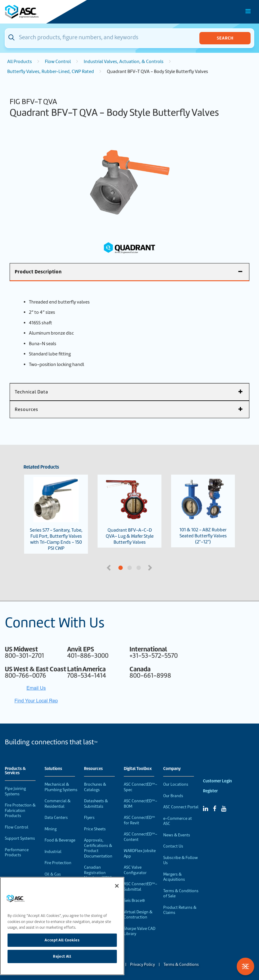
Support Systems (20, 838)
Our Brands (173, 796)
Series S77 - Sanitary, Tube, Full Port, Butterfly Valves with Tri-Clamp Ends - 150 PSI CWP (56, 514)
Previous (109, 567)
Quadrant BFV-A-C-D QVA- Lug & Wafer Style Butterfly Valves (129, 511)
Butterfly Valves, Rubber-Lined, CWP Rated (51, 72)
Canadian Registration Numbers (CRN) (98, 873)
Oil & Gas (53, 874)
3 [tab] (161, 568)
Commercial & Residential (58, 804)
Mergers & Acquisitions (174, 877)
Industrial (53, 852)
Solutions (53, 769)
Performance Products (17, 853)
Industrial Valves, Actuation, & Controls (124, 62)
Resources (93, 769)
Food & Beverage (60, 840)
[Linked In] (206, 809)
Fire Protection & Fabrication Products (20, 810)
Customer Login (217, 781)
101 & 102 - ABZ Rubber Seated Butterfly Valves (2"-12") (203, 511)
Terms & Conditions (181, 964)
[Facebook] (215, 809)
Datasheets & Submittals (96, 804)
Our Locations (176, 784)
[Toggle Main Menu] (248, 11)
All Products (20, 62)
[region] (62, 926)
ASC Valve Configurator (135, 870)
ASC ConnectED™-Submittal (140, 887)
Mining (51, 829)
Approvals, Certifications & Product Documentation (98, 848)
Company (172, 769)
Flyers (89, 818)
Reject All (62, 956)
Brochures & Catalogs (95, 787)
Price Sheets (95, 829)
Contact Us (173, 846)
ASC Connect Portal (181, 807)
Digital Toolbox (138, 769)
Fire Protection (58, 863)
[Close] (117, 886)
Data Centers (56, 818)
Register (210, 791)
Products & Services (15, 771)
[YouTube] (224, 809)
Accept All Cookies (62, 940)
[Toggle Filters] (245, 966)
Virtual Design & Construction (138, 915)
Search (225, 38)
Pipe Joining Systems (15, 791)
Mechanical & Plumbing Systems (61, 787)
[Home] (39, 12)
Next (151, 567)
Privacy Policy (142, 964)
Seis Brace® (134, 900)
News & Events (177, 835)
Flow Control (58, 62)
